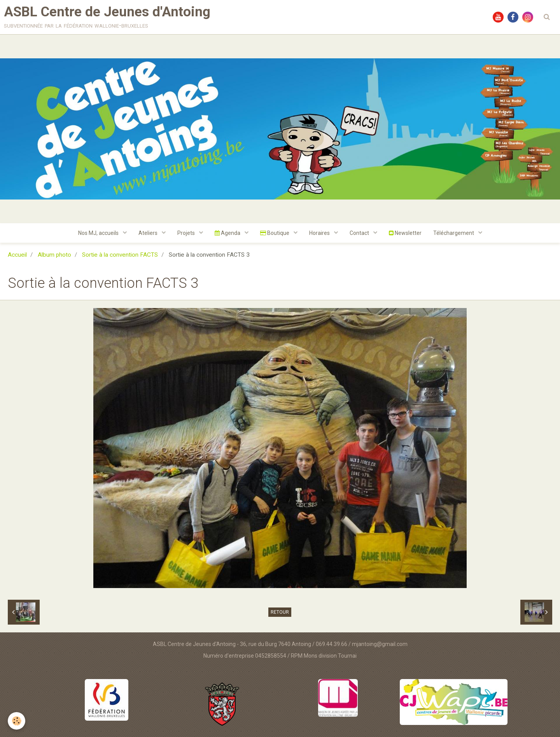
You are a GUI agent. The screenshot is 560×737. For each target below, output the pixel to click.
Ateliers (149, 233)
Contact (360, 233)
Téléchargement (454, 233)
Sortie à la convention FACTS (120, 255)
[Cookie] (17, 721)
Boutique (275, 233)
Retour (280, 612)
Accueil (17, 255)
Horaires (320, 233)
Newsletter (405, 233)
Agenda (228, 233)
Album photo (54, 255)
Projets (187, 233)
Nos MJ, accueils (99, 233)
